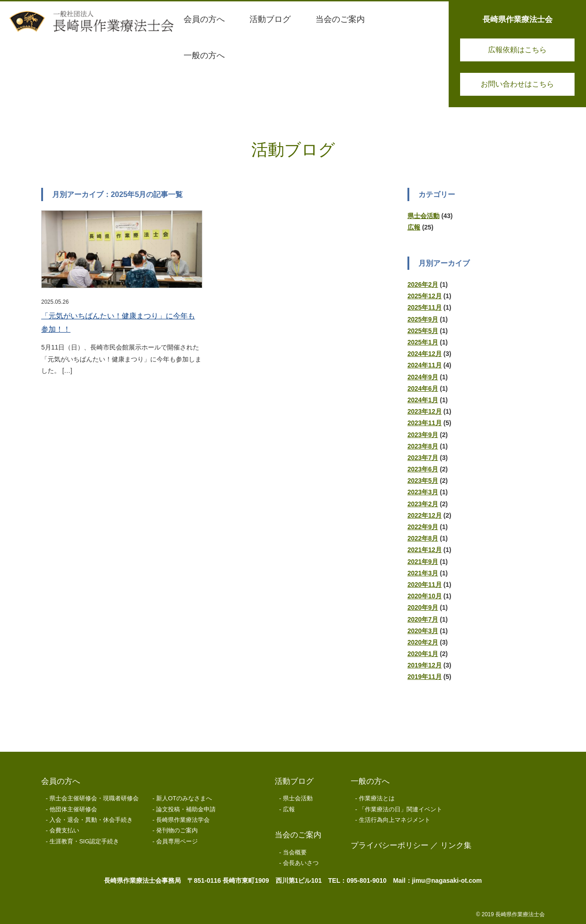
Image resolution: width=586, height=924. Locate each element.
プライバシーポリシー (390, 845)
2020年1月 (423, 654)
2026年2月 (423, 284)
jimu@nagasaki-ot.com (447, 880)
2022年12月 (425, 515)
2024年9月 (423, 377)
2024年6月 (423, 388)
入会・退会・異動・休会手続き (91, 820)
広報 (414, 227)
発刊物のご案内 (177, 830)
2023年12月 (425, 411)
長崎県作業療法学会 (183, 820)
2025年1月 (423, 342)
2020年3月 (423, 631)
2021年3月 (423, 573)
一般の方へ (370, 781)
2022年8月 (423, 538)
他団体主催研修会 (73, 809)
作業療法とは (377, 798)
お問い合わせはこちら (517, 84)
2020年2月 (423, 642)
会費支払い (64, 830)
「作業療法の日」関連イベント (401, 809)
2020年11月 (425, 585)
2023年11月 (425, 423)
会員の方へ (61, 781)
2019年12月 (425, 665)
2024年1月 (423, 400)
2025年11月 (425, 307)
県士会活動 (423, 216)
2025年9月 (423, 319)
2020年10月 (425, 596)
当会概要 (295, 852)
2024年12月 (425, 354)
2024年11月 (425, 365)
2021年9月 (423, 562)
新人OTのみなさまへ (184, 798)
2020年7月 (423, 619)
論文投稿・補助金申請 (186, 809)
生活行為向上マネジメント (395, 820)
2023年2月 (423, 504)
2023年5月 (423, 481)
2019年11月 (425, 677)
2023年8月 (423, 446)
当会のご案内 (298, 835)
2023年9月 (423, 435)
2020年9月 (423, 607)
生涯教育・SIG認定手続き (84, 841)
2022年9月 (423, 527)
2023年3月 (423, 492)
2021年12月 (425, 550)
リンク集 (456, 845)
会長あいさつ (301, 863)
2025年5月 (423, 331)
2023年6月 (423, 469)
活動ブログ (294, 781)
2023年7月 (423, 458)
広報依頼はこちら (517, 50)
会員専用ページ (177, 841)
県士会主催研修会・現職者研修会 (94, 798)
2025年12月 (425, 296)
